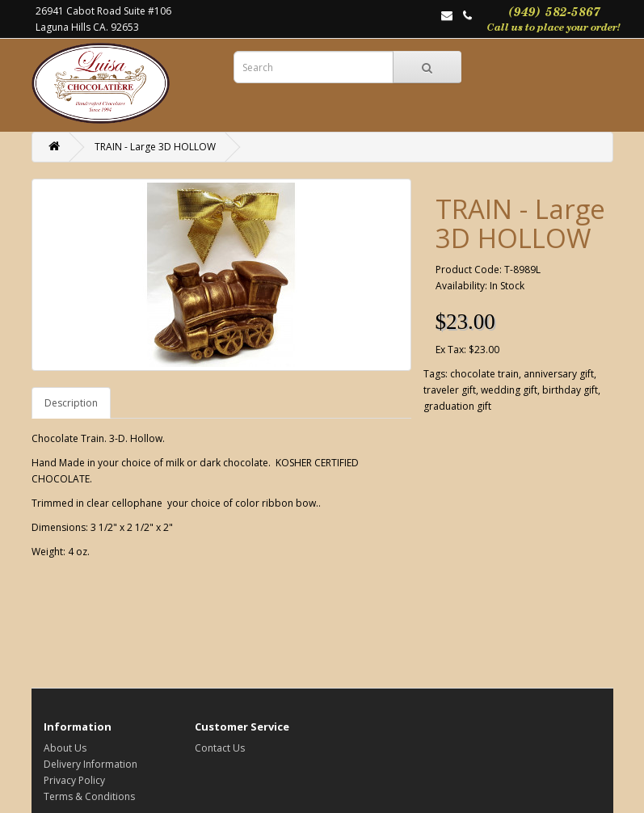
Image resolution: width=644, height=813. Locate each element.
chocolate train (484, 374)
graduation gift (457, 406)
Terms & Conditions (89, 796)
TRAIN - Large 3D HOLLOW (155, 147)
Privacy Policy (74, 780)
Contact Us (220, 748)
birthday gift (570, 390)
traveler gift (450, 390)
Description (71, 403)
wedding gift (509, 390)
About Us (65, 748)
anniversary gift (559, 374)
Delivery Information (90, 764)
